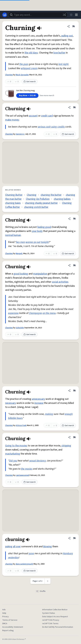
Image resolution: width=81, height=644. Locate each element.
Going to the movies (16, 446)
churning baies (13, 203)
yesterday (13, 558)
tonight (45, 242)
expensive (13, 313)
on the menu (49, 313)
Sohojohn (20, 328)
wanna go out (33, 242)
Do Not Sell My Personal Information (58, 627)
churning (9, 564)
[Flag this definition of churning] (74, 538)
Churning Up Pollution (38, 199)
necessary (11, 403)
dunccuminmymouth (24, 564)
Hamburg (68, 553)
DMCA (5, 624)
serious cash (44, 127)
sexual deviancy (38, 461)
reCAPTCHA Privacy (51, 620)
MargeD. (19, 254)
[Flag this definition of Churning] (73, 26)
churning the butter (51, 195)
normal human (13, 235)
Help (4, 613)
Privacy (5, 617)
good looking (21, 274)
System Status (49, 613)
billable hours (15, 418)
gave (31, 553)
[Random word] (64, 15)
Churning (9, 75)
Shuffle (41, 591)
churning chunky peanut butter (41, 203)
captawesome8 (22, 475)
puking (9, 547)
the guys (24, 64)
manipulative (40, 274)
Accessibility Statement (13, 627)
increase (39, 403)
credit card (47, 116)
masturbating (13, 454)
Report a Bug (8, 631)
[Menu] (76, 15)
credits (61, 127)
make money (12, 120)
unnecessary (38, 399)
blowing (48, 547)
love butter (59, 53)
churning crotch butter (36, 207)
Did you (13, 461)
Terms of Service (10, 620)
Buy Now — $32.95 (27, 96)
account (33, 116)
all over (17, 547)
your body (37, 231)
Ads (4, 610)
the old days (31, 53)
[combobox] (38, 15)
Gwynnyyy (20, 134)
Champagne (35, 313)
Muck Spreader (22, 75)
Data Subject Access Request (55, 617)
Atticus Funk (21, 425)
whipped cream (29, 68)
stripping (66, 446)
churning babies (62, 199)
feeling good (44, 227)
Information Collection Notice (55, 610)
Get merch (30, 82)
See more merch (47, 96)
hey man (20, 242)
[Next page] (48, 581)
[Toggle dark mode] (71, 15)
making (49, 414)
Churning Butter (14, 195)
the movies (27, 469)
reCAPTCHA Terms (50, 624)
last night (63, 64)
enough (69, 414)
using (54, 127)
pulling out (67, 36)
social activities (60, 282)
